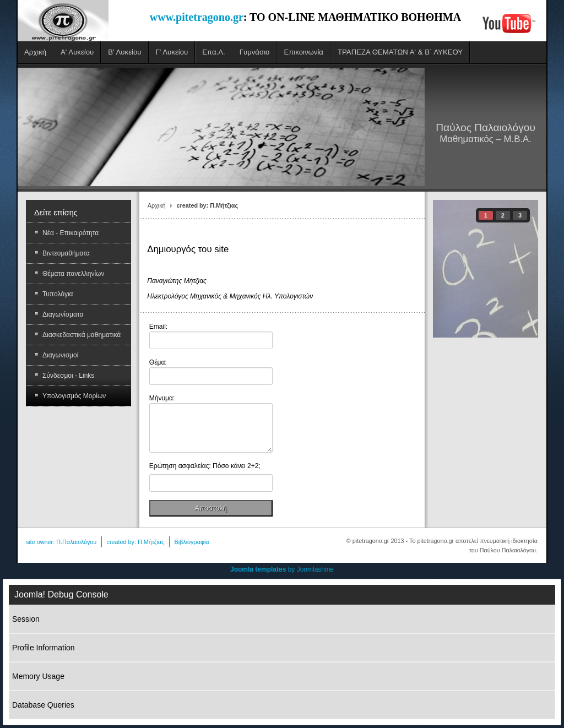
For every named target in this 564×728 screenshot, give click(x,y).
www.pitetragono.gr (197, 17)
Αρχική (157, 205)
